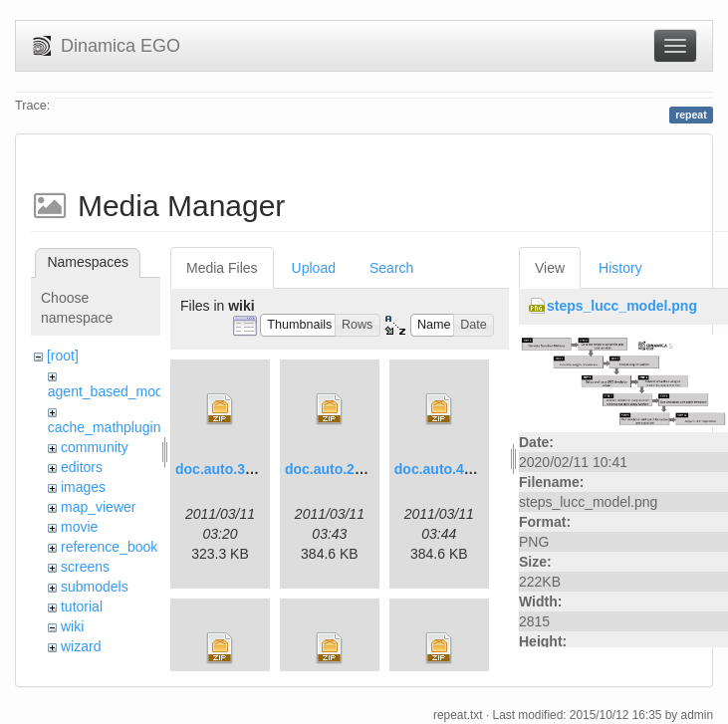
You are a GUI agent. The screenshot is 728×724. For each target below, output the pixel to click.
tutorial (82, 606)
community (95, 447)
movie (79, 527)
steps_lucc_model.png (622, 306)
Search (391, 268)
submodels (95, 587)
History (620, 268)
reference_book (109, 547)
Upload (314, 268)
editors (82, 467)
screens (85, 567)
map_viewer (98, 507)
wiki (72, 626)
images (83, 487)
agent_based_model (111, 391)
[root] (63, 356)
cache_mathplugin (105, 427)
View (550, 268)
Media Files (222, 268)
